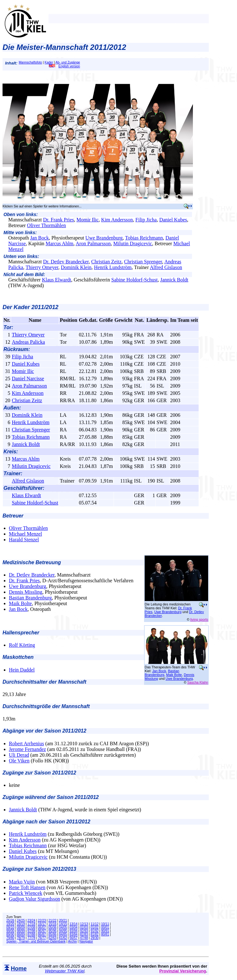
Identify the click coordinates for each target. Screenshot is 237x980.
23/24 (31, 920)
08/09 (21, 927)
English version (64, 66)
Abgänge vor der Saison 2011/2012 (44, 731)
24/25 (21, 920)
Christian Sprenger (143, 262)
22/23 (42, 920)
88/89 (21, 934)
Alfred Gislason (166, 267)
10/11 (105, 924)
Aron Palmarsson (93, 243)
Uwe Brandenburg (104, 238)
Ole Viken (19, 761)
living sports (199, 619)
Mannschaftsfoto (30, 62)
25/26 (10, 920)
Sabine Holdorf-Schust (135, 280)
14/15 (63, 924)
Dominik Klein (76, 267)
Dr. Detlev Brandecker (66, 262)
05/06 (53, 927)
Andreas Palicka (28, 342)
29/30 (95, 938)
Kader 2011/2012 (36, 307)
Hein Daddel (22, 670)
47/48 (84, 938)
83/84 (73, 934)
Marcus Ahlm (60, 243)
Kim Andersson (117, 220)
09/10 (10, 927)
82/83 (84, 934)
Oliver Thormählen (46, 225)
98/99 (21, 931)
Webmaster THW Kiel (65, 971)
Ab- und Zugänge (68, 62)
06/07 (42, 927)
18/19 (21, 924)
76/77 (42, 938)
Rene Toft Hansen (27, 887)
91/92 (95, 931)
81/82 (95, 934)
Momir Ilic (88, 220)
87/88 (31, 934)
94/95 (63, 931)
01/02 (95, 927)
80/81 (105, 934)
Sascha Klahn (198, 682)
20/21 (63, 920)
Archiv (72, 941)
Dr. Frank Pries (59, 220)
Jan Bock (39, 238)
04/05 (63, 927)
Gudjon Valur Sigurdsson (35, 899)
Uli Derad (19, 755)
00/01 (105, 927)
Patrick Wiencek (26, 893)
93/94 (73, 931)
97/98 (31, 931)
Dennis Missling (26, 592)
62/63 (53, 938)
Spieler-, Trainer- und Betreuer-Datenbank (36, 941)
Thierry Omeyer (42, 267)
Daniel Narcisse (28, 378)
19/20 (10, 924)
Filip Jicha (146, 220)
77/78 (31, 938)
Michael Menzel (25, 534)
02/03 (84, 927)
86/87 (42, 934)
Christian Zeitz (106, 262)
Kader (49, 62)
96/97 (42, 931)
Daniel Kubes (173, 220)
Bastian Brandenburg (30, 598)
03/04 (73, 927)
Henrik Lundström (113, 267)
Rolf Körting (22, 645)
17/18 (31, 924)
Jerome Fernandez (27, 749)
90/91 (105, 931)
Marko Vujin (22, 882)
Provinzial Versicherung (183, 971)
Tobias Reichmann (144, 238)
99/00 (10, 931)
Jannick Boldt (174, 280)
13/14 (73, 924)
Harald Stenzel (24, 540)
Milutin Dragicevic (133, 243)
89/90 (10, 934)
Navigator (86, 941)
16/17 (42, 924)
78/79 (21, 938)
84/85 (63, 934)
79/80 (10, 938)
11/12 (95, 924)
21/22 (53, 920)
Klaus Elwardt (56, 280)
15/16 (53, 924)
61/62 (63, 938)
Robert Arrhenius (26, 743)
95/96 (53, 931)
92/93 (84, 931)
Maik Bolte (20, 603)
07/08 (31, 927)
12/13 (84, 924)
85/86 (53, 934)
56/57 (73, 938)
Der (8, 307)
